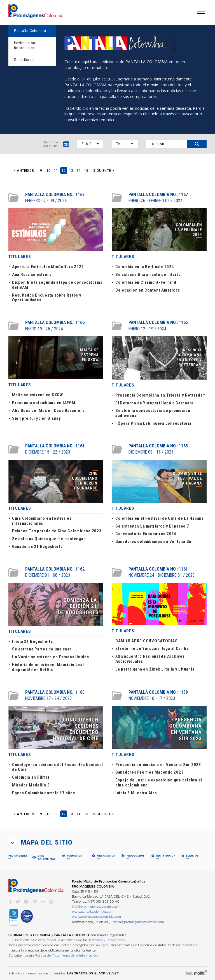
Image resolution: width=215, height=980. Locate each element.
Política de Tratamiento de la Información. (67, 955)
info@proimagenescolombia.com (96, 907)
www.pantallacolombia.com (93, 912)
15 (86, 171)
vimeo (35, 902)
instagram (52, 902)
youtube (26, 902)
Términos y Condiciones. (107, 940)
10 (48, 171)
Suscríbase (24, 60)
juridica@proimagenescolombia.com (137, 922)
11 (56, 171)
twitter (18, 902)
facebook (10, 902)
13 (71, 171)
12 (64, 171)
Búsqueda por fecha (50, 144)
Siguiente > (104, 171)
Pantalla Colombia (30, 31)
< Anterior (24, 171)
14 (79, 171)
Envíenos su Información (25, 45)
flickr (43, 902)
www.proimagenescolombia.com (96, 917)
